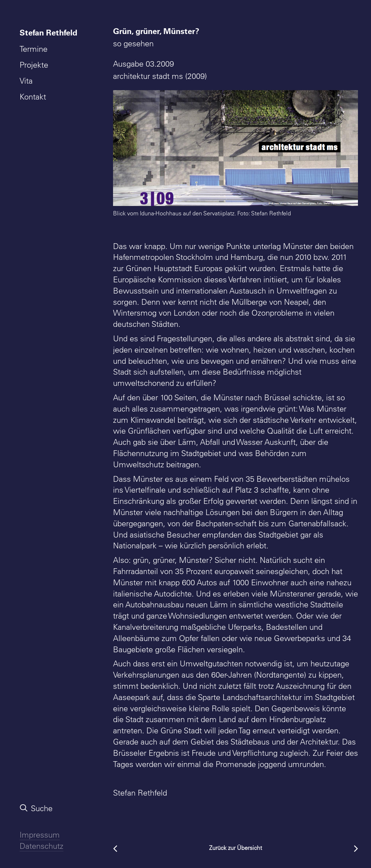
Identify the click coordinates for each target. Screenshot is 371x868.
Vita (26, 81)
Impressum (40, 835)
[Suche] (50, 808)
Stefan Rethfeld (48, 32)
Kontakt (33, 97)
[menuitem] (50, 33)
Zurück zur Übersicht (235, 848)
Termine (34, 49)
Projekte (34, 65)
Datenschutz (41, 846)
